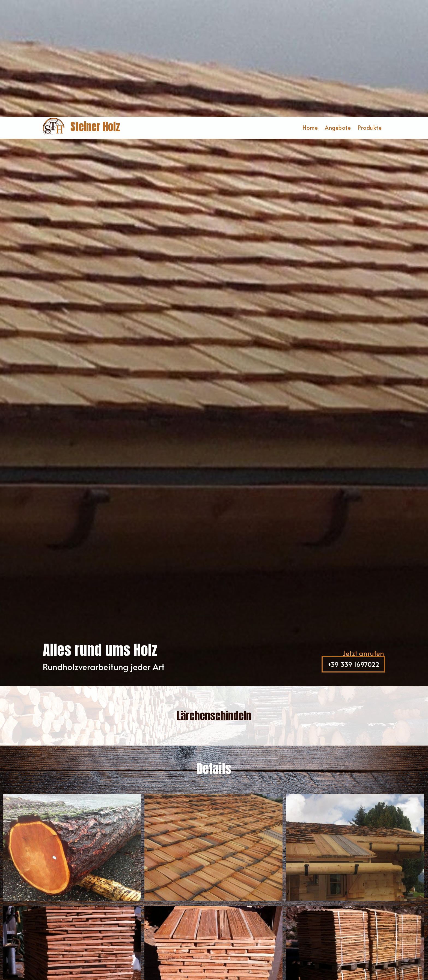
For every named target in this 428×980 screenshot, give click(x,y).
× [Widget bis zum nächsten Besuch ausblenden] (18, 946)
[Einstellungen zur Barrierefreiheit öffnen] (12, 951)
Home (310, 11)
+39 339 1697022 (356, 548)
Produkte (370, 11)
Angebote (338, 11)
